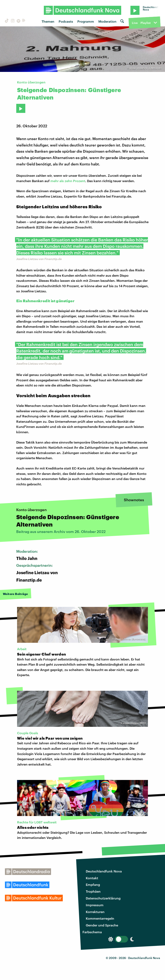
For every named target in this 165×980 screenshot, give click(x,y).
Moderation (107, 21)
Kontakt (92, 878)
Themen (48, 21)
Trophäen (93, 891)
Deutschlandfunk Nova (104, 871)
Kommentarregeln (100, 918)
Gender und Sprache (102, 925)
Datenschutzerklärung (103, 898)
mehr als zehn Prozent (68, 181)
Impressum (95, 905)
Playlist (146, 23)
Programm (86, 21)
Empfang (93, 885)
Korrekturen (95, 912)
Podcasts (66, 21)
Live (135, 23)
